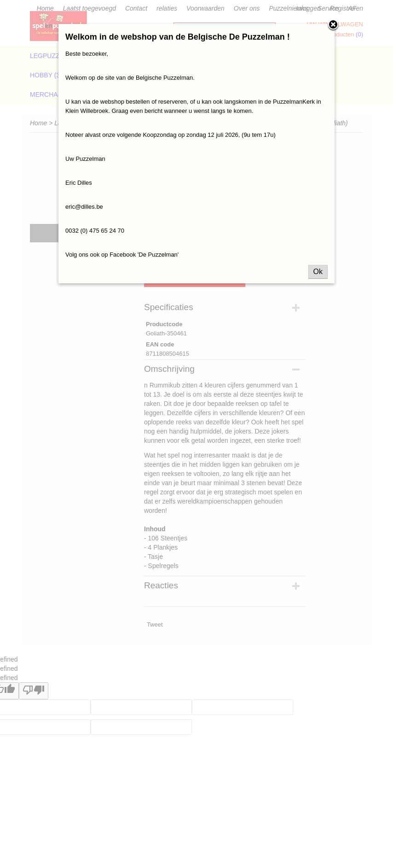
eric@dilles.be (84, 207)
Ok (318, 272)
